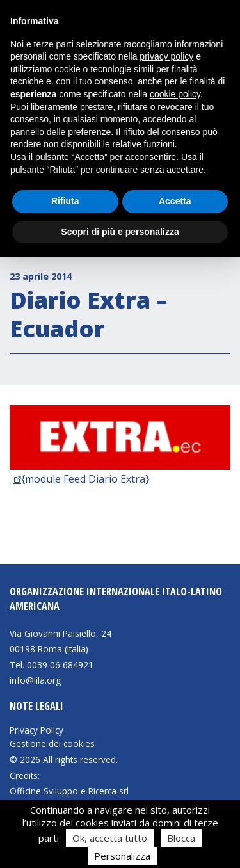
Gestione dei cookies (52, 744)
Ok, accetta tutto (110, 838)
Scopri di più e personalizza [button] (120, 232)
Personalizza (122, 856)
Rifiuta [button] (65, 201)
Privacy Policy (36, 730)
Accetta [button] (175, 201)
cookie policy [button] (175, 94)
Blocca (181, 838)
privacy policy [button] (166, 56)
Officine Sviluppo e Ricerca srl (69, 791)
